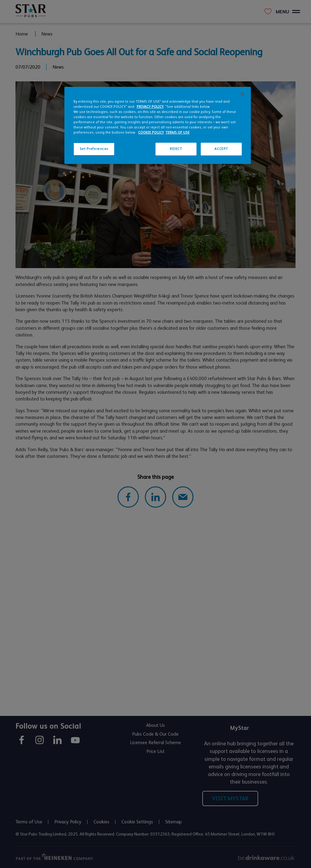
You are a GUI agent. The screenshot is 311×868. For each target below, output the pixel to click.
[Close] (242, 94)
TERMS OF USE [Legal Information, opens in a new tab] (178, 133)
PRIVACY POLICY (150, 107)
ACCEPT (221, 149)
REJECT (176, 149)
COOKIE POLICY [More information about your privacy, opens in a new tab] (151, 133)
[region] (158, 125)
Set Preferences (94, 149)
